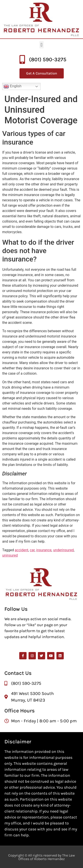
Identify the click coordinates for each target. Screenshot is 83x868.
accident (22, 550)
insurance (44, 550)
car (32, 550)
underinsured (63, 550)
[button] (41, 45)
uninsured (10, 555)
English (13, 86)
